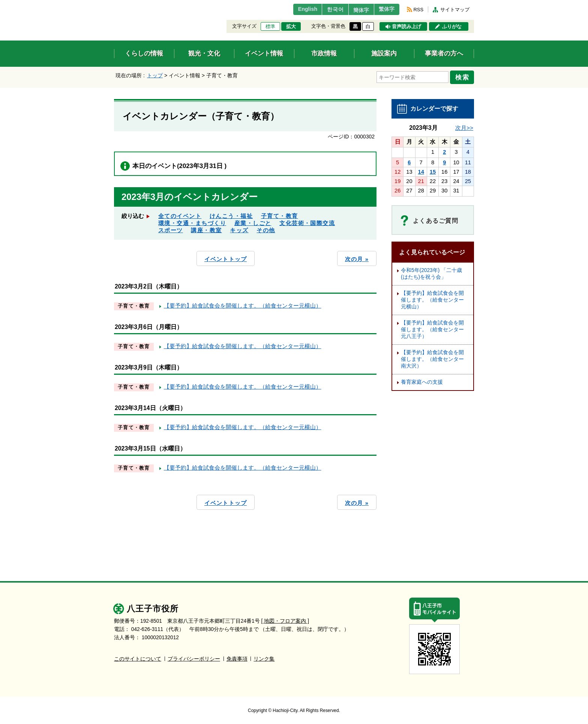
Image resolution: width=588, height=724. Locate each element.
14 (421, 170)
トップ (155, 75)
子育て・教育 (280, 215)
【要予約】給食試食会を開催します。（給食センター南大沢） (432, 357)
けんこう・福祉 (231, 215)
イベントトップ (226, 257)
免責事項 (237, 656)
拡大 (291, 27)
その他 (266, 229)
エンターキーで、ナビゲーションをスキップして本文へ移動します (114, 5)
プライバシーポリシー (194, 656)
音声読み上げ (406, 27)
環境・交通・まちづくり (192, 222)
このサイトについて (138, 656)
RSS (418, 10)
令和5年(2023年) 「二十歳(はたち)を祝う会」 (431, 272)
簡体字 (355, 10)
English (295, 9)
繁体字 (385, 9)
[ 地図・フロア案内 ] (285, 618)
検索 (463, 76)
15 (433, 170)
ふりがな (452, 27)
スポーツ (171, 229)
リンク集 (264, 656)
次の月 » (357, 257)
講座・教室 (206, 229)
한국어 (325, 9)
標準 (270, 27)
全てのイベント (180, 215)
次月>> (464, 126)
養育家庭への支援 (422, 380)
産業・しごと (253, 222)
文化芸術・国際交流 (307, 222)
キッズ (239, 229)
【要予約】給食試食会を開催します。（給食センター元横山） (243, 303)
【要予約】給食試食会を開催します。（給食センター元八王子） (432, 328)
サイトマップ (455, 10)
